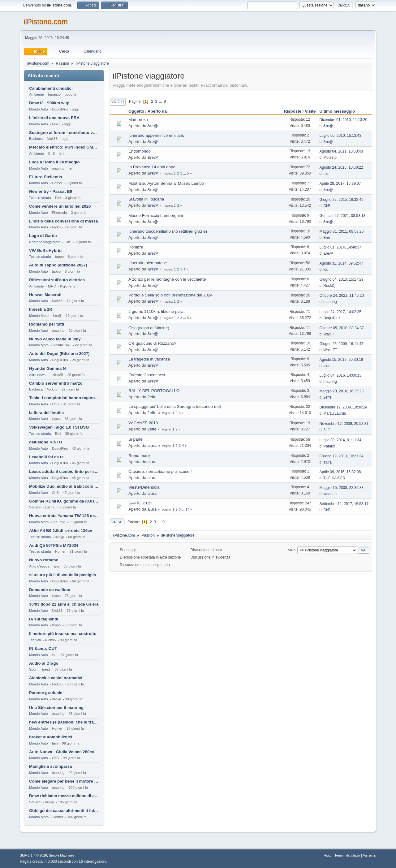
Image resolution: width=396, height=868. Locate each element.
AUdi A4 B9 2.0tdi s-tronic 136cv (61, 531)
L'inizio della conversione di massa (63, 221)
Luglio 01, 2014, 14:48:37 (340, 247)
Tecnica (35, 640)
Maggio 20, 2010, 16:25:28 (342, 391)
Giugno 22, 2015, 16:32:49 (342, 200)
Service (35, 507)
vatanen (330, 494)
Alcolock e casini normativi (56, 678)
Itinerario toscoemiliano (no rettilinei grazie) (168, 231)
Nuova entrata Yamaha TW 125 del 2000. (64, 516)
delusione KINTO (46, 442)
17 (187, 510)
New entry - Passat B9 (51, 191)
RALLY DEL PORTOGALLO (154, 391)
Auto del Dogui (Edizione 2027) (59, 354)
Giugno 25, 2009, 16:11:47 (342, 344)
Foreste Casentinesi (147, 375)
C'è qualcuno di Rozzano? (152, 343)
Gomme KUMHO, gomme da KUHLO (64, 501)
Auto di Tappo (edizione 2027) (58, 265)
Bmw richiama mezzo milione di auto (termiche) (64, 796)
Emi (327, 238)
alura (327, 366)
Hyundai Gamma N (47, 368)
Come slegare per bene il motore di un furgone (64, 781)
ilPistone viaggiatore (45, 242)
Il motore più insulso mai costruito (63, 634)
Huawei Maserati (45, 295)
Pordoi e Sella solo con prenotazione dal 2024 (170, 295)
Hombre (136, 247)
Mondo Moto (39, 316)
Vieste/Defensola (144, 487)
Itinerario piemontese (148, 263)
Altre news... (39, 375)
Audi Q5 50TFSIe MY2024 (54, 545)
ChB (327, 206)
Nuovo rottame (44, 560)
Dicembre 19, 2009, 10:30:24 (344, 407)
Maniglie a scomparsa (51, 766)
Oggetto (136, 111)
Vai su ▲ (370, 855)
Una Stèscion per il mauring (56, 708)
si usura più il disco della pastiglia (62, 575)
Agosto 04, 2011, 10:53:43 (341, 151)
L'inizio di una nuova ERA (54, 118)
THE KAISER (334, 478)
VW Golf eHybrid (45, 250)
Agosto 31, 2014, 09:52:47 (341, 263)
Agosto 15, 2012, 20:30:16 (341, 360)
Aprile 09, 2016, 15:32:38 (340, 472)
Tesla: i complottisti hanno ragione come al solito (64, 398)
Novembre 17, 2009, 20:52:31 (344, 424)
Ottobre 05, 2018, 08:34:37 (342, 328)
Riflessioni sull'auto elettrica (57, 280)
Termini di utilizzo (347, 855)
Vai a (292, 550)
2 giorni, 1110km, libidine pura (156, 311)
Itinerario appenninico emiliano (156, 135)
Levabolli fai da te (46, 457)
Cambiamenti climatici (51, 88)
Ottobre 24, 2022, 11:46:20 (342, 296)
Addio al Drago (44, 663)
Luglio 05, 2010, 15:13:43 (340, 136)
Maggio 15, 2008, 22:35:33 (342, 488)
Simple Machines (62, 855)
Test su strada (40, 198)
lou (326, 270)
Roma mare (139, 456)
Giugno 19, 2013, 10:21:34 (342, 456)
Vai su (117, 522)
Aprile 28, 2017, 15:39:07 (340, 184)
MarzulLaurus (335, 413)
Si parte (136, 439)
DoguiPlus (332, 318)
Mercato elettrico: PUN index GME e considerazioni (64, 147)
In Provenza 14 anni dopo (152, 167)
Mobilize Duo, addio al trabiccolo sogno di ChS (64, 486)
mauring (330, 302)
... (161, 101)
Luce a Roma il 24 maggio (54, 162)
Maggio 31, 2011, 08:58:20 (342, 231)
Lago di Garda (43, 236)
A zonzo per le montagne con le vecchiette (167, 279)
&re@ (153, 126)
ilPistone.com (46, 22)
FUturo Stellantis (46, 177)
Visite (310, 111)
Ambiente (37, 94)
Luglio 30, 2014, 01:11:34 (340, 440)
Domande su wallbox (50, 590)
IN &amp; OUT (43, 648)
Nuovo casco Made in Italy (55, 339)
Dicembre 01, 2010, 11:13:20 (344, 120)
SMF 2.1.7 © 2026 (33, 855)
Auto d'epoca (39, 566)
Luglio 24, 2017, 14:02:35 (340, 312)
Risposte (293, 111)
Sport (33, 669)
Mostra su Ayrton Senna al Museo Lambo (166, 183)
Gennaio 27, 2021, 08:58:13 (343, 216)
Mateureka (138, 120)
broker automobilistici (51, 737)
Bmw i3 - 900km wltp (49, 103)
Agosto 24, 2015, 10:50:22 (341, 167)
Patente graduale (46, 693)
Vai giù (118, 102)
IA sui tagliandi (44, 619)
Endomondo (140, 151)
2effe (152, 397)
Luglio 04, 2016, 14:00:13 (340, 375)
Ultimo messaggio (337, 111)
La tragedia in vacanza (149, 359)
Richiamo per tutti (47, 324)
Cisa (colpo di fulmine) (149, 328)
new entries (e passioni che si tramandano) (64, 722)
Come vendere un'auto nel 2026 (60, 206)
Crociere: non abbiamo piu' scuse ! (160, 471)
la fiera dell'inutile (46, 413)
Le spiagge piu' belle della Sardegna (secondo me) (175, 406)
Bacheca (36, 139)
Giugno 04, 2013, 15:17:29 (342, 279)
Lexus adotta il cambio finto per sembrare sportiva (64, 471)
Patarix (329, 446)
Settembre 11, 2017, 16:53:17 (344, 504)
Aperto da (160, 111)
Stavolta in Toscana (146, 199)
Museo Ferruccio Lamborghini (156, 216)
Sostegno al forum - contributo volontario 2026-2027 (64, 133)
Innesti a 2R (41, 309)
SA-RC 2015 (140, 503)
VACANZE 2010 (143, 423)
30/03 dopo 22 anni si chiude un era (64, 604)
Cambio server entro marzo (56, 383)
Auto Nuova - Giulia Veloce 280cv (62, 752)
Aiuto (328, 855)
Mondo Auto (38, 109)
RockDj (329, 286)
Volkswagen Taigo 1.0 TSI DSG (59, 427)
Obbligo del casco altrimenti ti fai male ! (64, 811)
